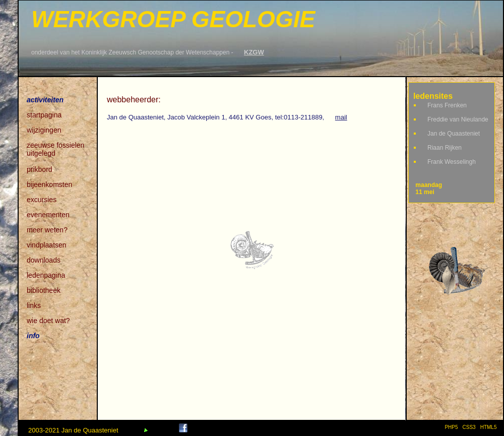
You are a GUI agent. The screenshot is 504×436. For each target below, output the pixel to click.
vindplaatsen (47, 245)
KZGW (254, 52)
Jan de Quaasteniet (454, 134)
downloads (44, 260)
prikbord (40, 169)
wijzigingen (44, 130)
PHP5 (451, 427)
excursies (42, 200)
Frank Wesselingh (452, 162)
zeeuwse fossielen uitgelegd (55, 146)
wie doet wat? (48, 321)
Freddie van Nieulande (458, 119)
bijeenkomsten (49, 184)
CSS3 (469, 427)
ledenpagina (46, 275)
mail (341, 117)
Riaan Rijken (445, 148)
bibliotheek (44, 290)
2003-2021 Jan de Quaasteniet (73, 430)
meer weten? (47, 230)
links (34, 305)
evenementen (48, 215)
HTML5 (490, 427)
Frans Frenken (447, 105)
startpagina (44, 115)
